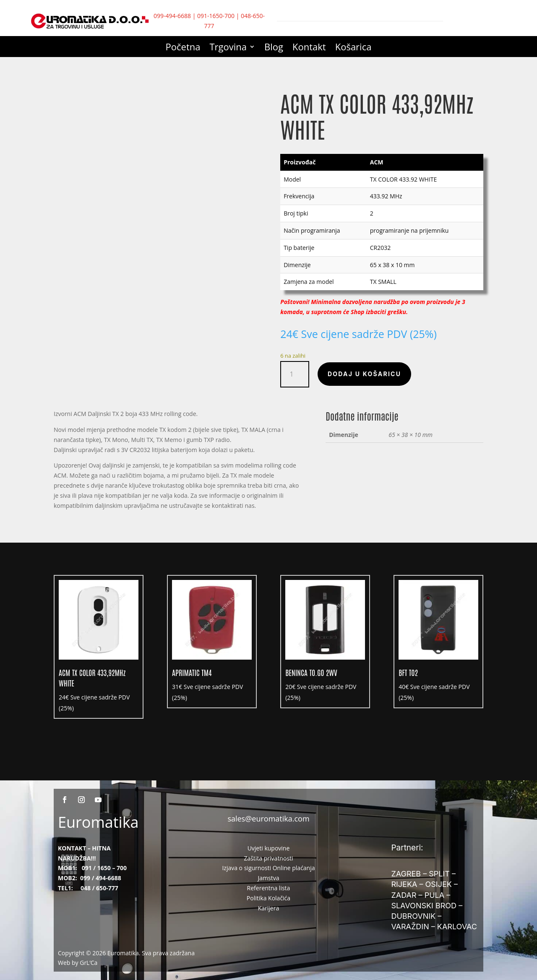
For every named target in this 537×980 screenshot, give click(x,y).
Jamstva (269, 878)
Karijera (269, 908)
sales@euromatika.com (268, 819)
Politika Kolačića (268, 898)
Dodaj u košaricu (364, 374)
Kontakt (309, 48)
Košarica (353, 48)
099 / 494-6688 (101, 878)
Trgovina (228, 48)
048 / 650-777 (99, 888)
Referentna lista (269, 888)
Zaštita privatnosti (268, 858)
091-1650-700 (216, 16)
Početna (183, 48)
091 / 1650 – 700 (104, 868)
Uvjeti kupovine (269, 848)
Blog (274, 48)
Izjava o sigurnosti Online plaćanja (268, 868)
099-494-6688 (172, 16)
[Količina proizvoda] (295, 374)
